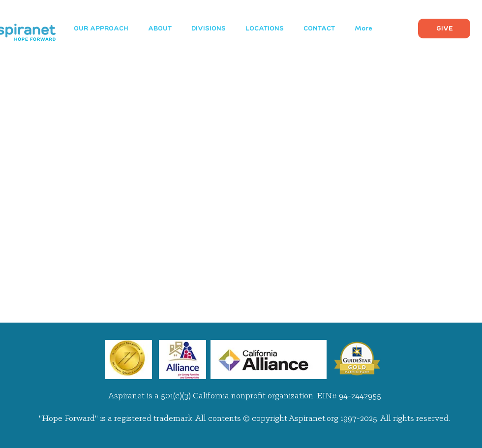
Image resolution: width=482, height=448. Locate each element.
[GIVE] (444, 29)
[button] (209, 29)
